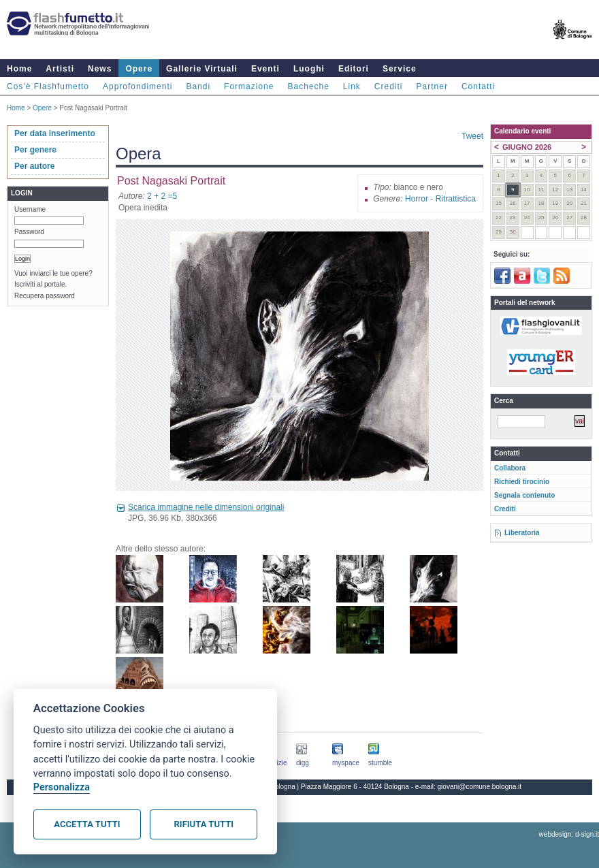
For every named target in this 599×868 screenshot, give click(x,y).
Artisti (60, 69)
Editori (354, 69)
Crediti (389, 86)
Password (29, 232)
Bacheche (308, 86)
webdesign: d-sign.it (569, 834)
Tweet (472, 136)
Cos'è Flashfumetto (48, 86)
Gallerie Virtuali (202, 69)
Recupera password (45, 296)
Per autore (34, 166)
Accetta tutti (87, 824)
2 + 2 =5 (162, 196)
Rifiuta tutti (204, 824)
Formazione (249, 86)
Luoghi (309, 69)
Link (352, 86)
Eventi (265, 69)
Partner (432, 86)
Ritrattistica (456, 199)
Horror (417, 199)
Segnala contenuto (524, 495)
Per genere (35, 150)
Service (400, 69)
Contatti (478, 86)
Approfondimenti (137, 86)
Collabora (510, 468)
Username (30, 209)
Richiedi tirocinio (522, 482)
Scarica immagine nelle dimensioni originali (206, 507)
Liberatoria (522, 533)
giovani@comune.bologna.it (480, 787)
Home (19, 69)
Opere (139, 69)
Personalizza (62, 787)
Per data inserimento (55, 133)
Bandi (198, 86)
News (100, 69)
